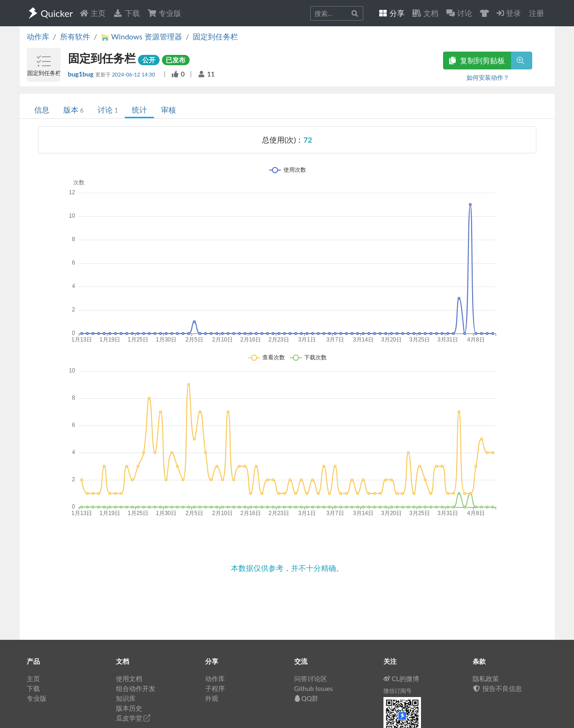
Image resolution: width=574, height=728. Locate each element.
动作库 (38, 36)
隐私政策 (486, 679)
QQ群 (306, 698)
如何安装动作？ (488, 77)
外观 (212, 698)
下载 (126, 13)
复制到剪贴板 (477, 60)
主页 (92, 13)
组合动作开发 (136, 688)
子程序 (215, 688)
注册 (536, 13)
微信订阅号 (398, 691)
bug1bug (82, 74)
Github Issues (314, 688)
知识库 (126, 698)
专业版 (164, 13)
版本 (73, 110)
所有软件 (75, 36)
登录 (509, 13)
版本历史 (129, 708)
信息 (42, 110)
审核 (168, 110)
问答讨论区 (311, 679)
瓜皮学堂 (133, 718)
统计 (139, 110)
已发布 (176, 60)
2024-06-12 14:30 (134, 74)
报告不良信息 (497, 688)
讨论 (108, 110)
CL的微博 (402, 679)
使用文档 (129, 679)
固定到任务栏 (215, 36)
